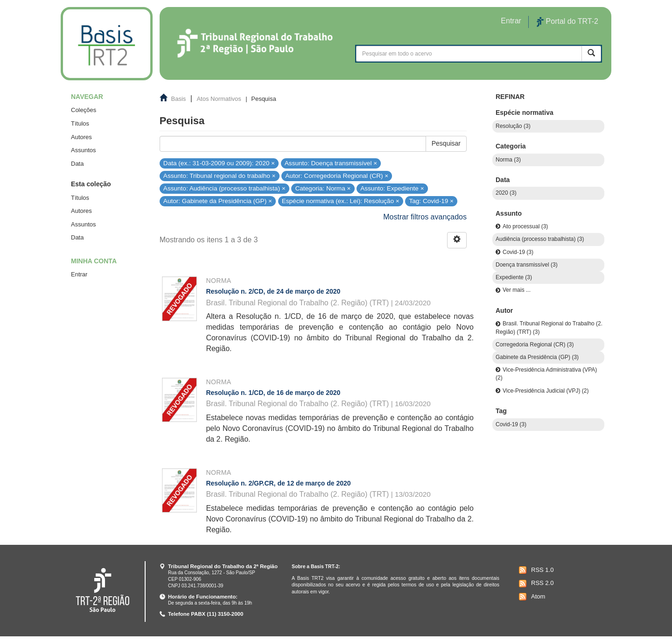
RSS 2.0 (535, 584)
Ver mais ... (517, 290)
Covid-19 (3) (518, 252)
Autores (81, 137)
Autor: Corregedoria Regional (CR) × (337, 176)
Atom (531, 597)
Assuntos (83, 150)
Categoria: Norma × (323, 188)
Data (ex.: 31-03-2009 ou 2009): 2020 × (219, 163)
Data (77, 164)
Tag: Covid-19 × (431, 201)
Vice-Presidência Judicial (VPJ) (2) (546, 391)
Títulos (80, 123)
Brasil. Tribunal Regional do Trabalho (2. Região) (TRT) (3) (549, 328)
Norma (218, 281)
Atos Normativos (219, 99)
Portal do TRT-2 (567, 22)
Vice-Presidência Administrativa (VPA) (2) (546, 374)
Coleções (84, 110)
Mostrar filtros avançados (425, 217)
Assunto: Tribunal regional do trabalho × (220, 176)
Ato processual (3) (525, 226)
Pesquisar (446, 143)
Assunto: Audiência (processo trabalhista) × (224, 188)
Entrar (79, 274)
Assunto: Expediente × (392, 188)
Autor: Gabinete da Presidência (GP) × (218, 201)
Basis (179, 99)
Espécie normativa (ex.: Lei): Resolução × (341, 201)
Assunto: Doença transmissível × (331, 163)
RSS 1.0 (535, 570)
